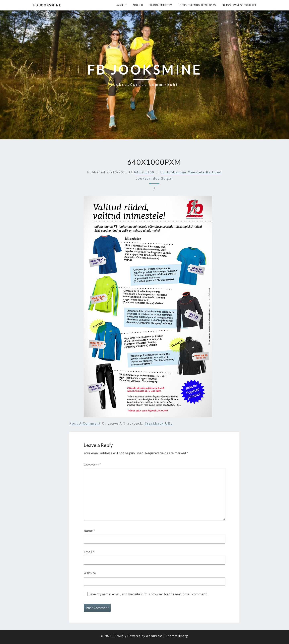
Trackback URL (159, 423)
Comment (92, 465)
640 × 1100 (144, 172)
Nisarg (183, 636)
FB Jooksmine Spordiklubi (239, 5)
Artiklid (138, 5)
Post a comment (85, 423)
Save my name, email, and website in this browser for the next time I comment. (148, 594)
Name (89, 531)
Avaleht (122, 5)
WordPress (154, 636)
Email (89, 552)
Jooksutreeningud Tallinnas (197, 5)
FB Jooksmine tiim (160, 5)
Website (90, 573)
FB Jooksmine (47, 5)
